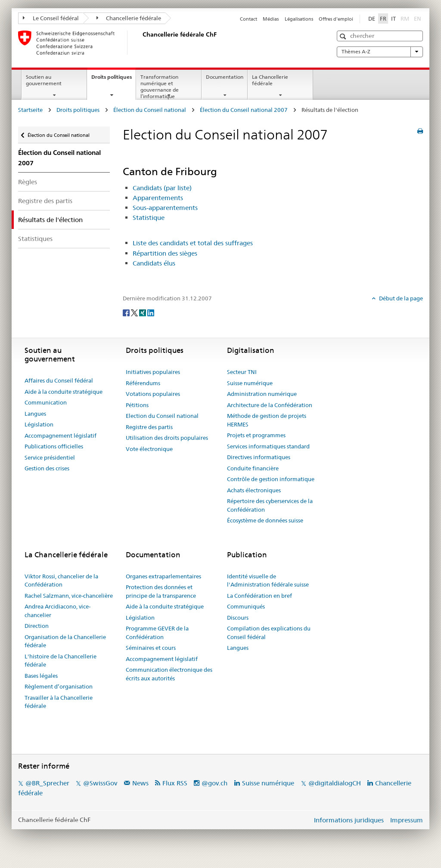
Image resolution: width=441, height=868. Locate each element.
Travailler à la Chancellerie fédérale (59, 702)
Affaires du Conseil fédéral (59, 380)
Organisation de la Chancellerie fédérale (65, 641)
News (140, 783)
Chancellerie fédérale (129, 18)
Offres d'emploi (336, 19)
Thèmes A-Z (380, 52)
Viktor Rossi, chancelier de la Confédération (61, 581)
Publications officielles (54, 446)
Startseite (30, 110)
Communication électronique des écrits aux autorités (169, 674)
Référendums (143, 383)
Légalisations (299, 19)
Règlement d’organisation (59, 686)
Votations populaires (153, 394)
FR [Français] (383, 19)
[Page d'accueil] (141, 43)
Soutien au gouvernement (44, 80)
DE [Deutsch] (372, 19)
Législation (39, 424)
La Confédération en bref (259, 596)
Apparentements (158, 198)
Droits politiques (113, 80)
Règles (28, 182)
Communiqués (246, 606)
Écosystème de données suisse (265, 520)
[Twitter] (135, 312)
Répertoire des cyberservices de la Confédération (270, 505)
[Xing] (143, 312)
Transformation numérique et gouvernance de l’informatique (160, 86)
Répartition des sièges (165, 253)
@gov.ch (214, 783)
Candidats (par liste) (162, 188)
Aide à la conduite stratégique (64, 392)
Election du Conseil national (162, 416)
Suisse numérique (250, 383)
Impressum (407, 820)
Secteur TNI (242, 372)
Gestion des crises (47, 468)
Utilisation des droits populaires (167, 438)
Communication (46, 402)
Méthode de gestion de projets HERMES (267, 420)
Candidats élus (154, 263)
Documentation (225, 77)
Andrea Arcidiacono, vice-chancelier (57, 611)
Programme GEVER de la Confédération (157, 633)
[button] (344, 36)
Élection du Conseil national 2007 (244, 110)
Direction (37, 626)
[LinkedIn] (151, 312)
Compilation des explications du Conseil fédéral (269, 633)
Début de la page (400, 298)
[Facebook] (127, 312)
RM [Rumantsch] (405, 19)
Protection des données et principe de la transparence (161, 591)
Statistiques (35, 239)
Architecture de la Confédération (270, 405)
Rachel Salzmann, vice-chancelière (69, 596)
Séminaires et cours (151, 648)
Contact (248, 19)
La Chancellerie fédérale (270, 80)
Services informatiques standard (268, 446)
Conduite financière (253, 468)
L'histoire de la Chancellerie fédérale (61, 661)
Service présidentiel (50, 457)
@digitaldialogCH (335, 783)
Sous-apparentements (165, 208)
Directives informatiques (259, 457)
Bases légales (41, 676)
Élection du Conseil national (150, 110)
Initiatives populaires (153, 372)
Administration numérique (262, 394)
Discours (238, 618)
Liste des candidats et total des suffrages (193, 243)
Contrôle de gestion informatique (271, 479)
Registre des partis (45, 201)
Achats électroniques (254, 490)
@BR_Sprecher (47, 783)
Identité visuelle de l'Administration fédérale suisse (268, 581)
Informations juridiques (349, 820)
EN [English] (418, 19)
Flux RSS (175, 783)
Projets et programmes (256, 435)
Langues (35, 414)
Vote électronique (149, 449)
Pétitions (137, 405)
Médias (271, 19)
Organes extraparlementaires (163, 576)
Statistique (149, 218)
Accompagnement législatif (61, 436)
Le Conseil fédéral (51, 18)
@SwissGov (100, 783)
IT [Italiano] (393, 19)
